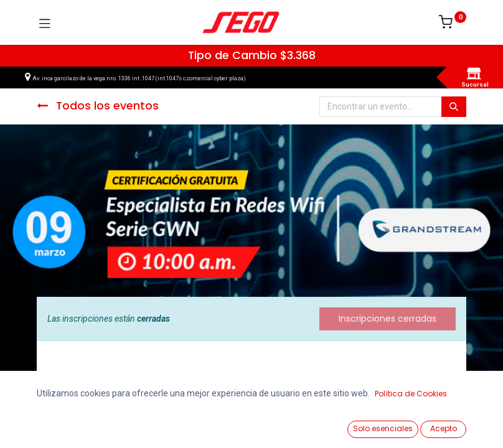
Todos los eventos (98, 106)
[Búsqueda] (454, 107)
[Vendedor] (462, 424)
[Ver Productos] (41, 424)
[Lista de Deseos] (322, 424)
